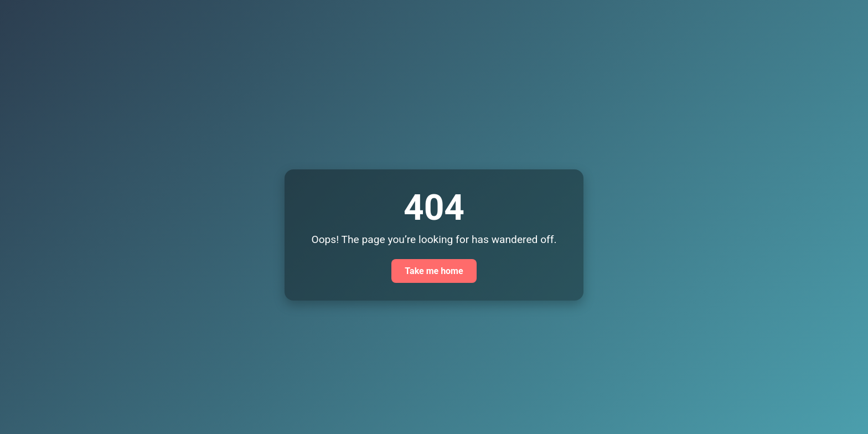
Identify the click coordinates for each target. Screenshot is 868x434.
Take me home (434, 271)
